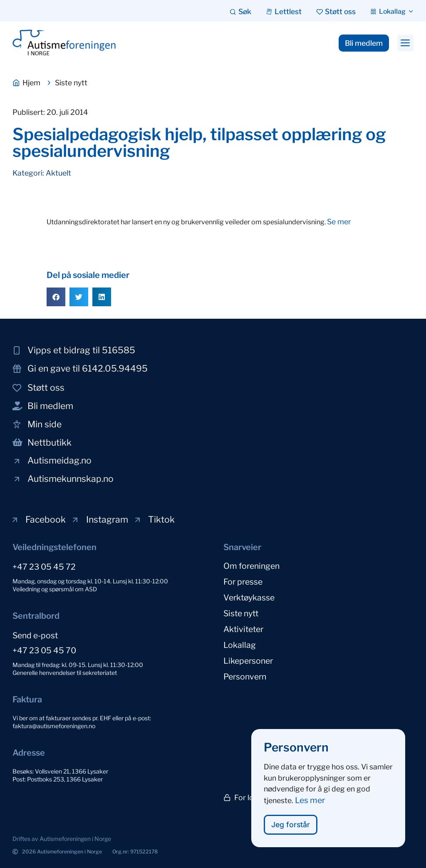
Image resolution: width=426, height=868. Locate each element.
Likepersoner (248, 661)
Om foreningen (251, 566)
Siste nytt (241, 613)
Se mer (339, 222)
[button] (405, 43)
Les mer (310, 804)
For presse (243, 582)
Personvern (245, 677)
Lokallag (240, 645)
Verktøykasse (249, 598)
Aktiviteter (243, 629)
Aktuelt (58, 173)
